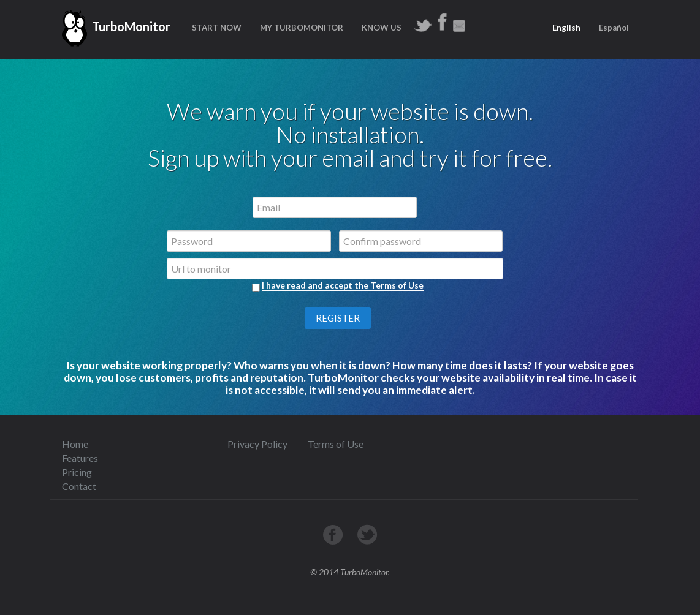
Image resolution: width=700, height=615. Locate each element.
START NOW (217, 28)
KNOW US (382, 28)
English (566, 28)
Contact (79, 486)
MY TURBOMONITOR (302, 28)
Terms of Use (336, 444)
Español (614, 28)
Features (80, 458)
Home (75, 444)
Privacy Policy (257, 444)
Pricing (77, 472)
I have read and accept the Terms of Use (343, 285)
